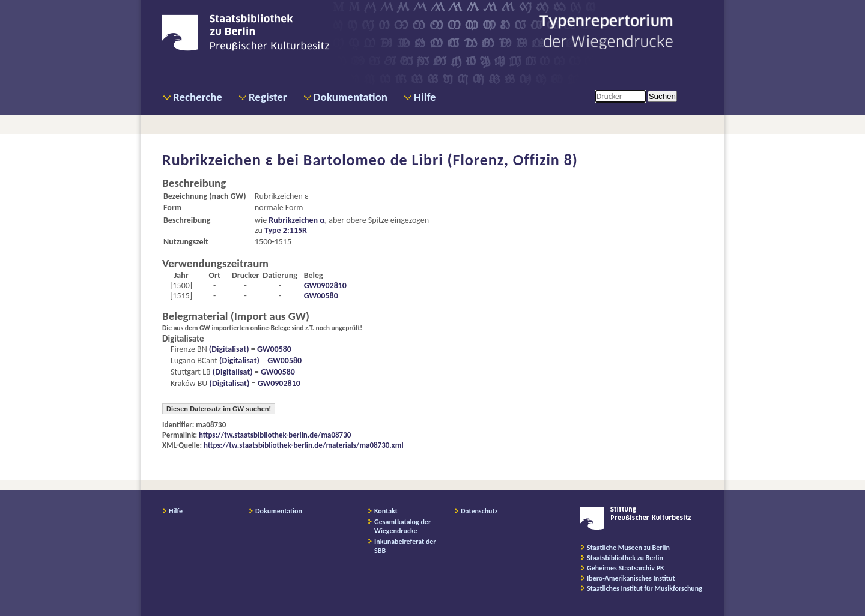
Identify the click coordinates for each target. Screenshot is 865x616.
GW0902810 (325, 285)
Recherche (198, 97)
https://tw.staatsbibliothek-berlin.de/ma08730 (275, 435)
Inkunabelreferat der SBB (405, 546)
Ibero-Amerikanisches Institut (631, 578)
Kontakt (386, 511)
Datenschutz (479, 511)
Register (268, 97)
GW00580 (321, 296)
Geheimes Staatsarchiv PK (626, 568)
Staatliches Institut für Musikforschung (645, 588)
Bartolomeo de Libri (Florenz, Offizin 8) (441, 160)
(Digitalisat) (228, 349)
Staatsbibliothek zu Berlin (625, 558)
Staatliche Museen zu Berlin (628, 548)
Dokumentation (351, 97)
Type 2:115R (286, 230)
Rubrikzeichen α (296, 220)
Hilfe (425, 97)
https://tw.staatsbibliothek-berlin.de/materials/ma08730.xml (304, 445)
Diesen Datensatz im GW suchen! (219, 409)
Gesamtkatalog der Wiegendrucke (402, 526)
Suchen (662, 96)
